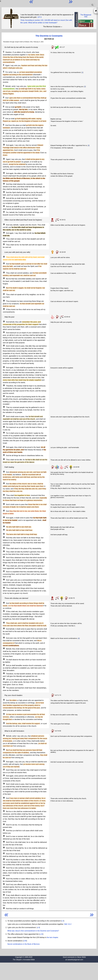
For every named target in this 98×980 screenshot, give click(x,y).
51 (4, 534)
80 (4, 798)
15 (4, 198)
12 (4, 173)
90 (4, 878)
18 (4, 224)
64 (4, 638)
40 (4, 447)
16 (4, 206)
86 (4, 848)
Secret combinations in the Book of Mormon (23, 944)
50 (4, 530)
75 (4, 750)
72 (4, 714)
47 (4, 511)
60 (4, 603)
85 (4, 842)
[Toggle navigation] (92, 5)
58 (4, 580)
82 (4, 824)
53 (4, 548)
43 (4, 472)
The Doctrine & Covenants (49, 36)
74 (4, 736)
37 (4, 416)
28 (4, 301)
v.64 (25, 941)
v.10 (41, 934)
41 (4, 455)
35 (4, 396)
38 (4, 427)
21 (4, 244)
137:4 (39, 17)
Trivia (22, 20)
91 (4, 884)
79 (4, 784)
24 (4, 272)
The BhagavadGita (86, 16)
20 (4, 238)
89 (4, 867)
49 (4, 526)
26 (4, 287)
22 (4, 257)
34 (4, 385)
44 (4, 483)
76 (4, 761)
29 (4, 309)
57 (4, 571)
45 (4, 495)
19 (4, 233)
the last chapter (52, 937)
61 (4, 611)
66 (4, 659)
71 (4, 700)
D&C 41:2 (68, 924)
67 (4, 665)
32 (4, 346)
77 (4, 770)
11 (4, 159)
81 (4, 811)
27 (4, 294)
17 (4, 212)
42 (4, 459)
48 (4, 517)
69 (4, 679)
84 (4, 836)
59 (4, 588)
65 (4, 648)
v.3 (63, 921)
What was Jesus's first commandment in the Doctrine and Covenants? (33, 931)
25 (4, 278)
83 (4, 830)
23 (4, 263)
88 (4, 859)
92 (4, 895)
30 (4, 321)
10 (4, 145)
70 (4, 687)
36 (4, 407)
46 (4, 504)
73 (4, 723)
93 (4, 908)
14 (4, 192)
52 (4, 537)
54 (4, 551)
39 (4, 433)
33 (4, 367)
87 (4, 853)
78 (4, 775)
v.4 (38, 927)
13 (4, 184)
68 (4, 673)
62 (4, 623)
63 (4, 628)
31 (4, 332)
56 (4, 565)
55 (4, 557)
